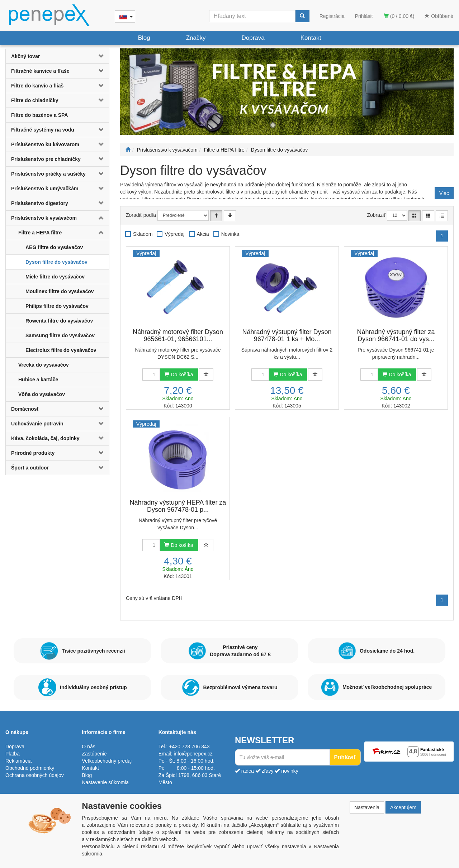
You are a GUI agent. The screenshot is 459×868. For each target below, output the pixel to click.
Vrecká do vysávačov (44, 365)
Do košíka (179, 375)
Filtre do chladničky (35, 100)
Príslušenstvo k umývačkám (45, 189)
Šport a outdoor (30, 468)
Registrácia (332, 16)
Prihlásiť (364, 16)
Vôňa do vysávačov (42, 394)
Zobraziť (377, 215)
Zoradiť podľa (141, 215)
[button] (100, 56)
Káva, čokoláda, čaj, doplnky (45, 438)
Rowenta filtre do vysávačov (59, 321)
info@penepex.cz (193, 754)
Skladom (143, 234)
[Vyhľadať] (302, 16)
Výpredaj (174, 234)
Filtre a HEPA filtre (40, 233)
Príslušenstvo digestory (40, 203)
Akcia (203, 234)
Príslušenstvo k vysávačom (44, 218)
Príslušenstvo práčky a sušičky (48, 174)
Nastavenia (367, 807)
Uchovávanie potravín (37, 424)
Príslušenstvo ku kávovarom (45, 144)
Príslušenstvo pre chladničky (46, 159)
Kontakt (311, 38)
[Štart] (128, 150)
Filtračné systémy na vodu (43, 130)
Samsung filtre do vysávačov (60, 335)
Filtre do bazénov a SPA (39, 115)
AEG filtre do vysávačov (54, 247)
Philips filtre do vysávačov (57, 306)
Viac (444, 193)
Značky (196, 38)
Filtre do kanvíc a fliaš (37, 86)
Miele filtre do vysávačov (55, 277)
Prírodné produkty (33, 453)
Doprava (253, 38)
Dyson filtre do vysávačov (56, 262)
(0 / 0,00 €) (399, 16)
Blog (144, 38)
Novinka (230, 234)
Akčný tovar (25, 56)
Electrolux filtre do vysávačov (61, 350)
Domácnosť (25, 409)
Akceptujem (403, 807)
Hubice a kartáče (38, 380)
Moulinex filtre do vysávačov (60, 291)
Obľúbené (439, 16)
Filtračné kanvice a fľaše (40, 71)
